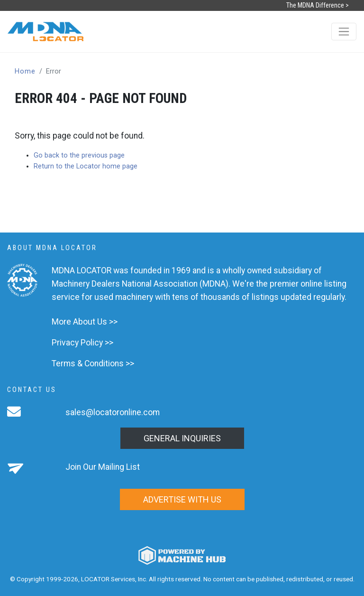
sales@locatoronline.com (113, 412)
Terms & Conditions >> (93, 363)
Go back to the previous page (79, 155)
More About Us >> (85, 322)
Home (25, 71)
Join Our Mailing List (103, 467)
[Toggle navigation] (344, 32)
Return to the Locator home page (86, 166)
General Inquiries (182, 438)
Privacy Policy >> (82, 343)
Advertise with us (182, 499)
